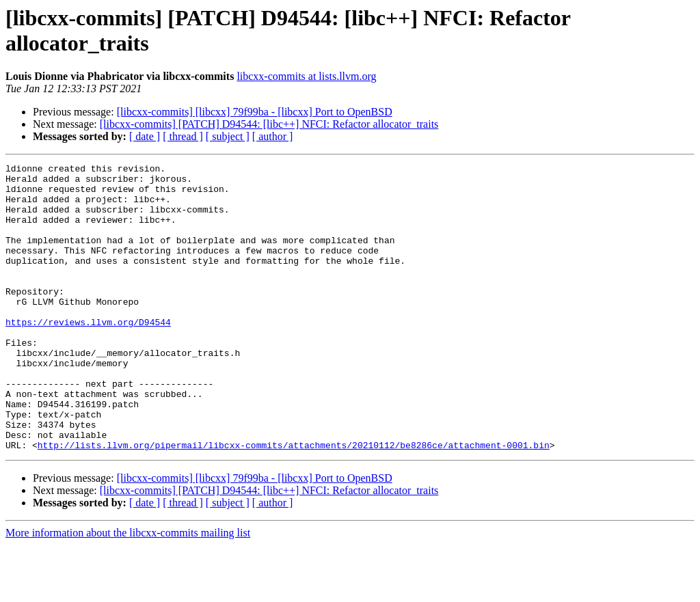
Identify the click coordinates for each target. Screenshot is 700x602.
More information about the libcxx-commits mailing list (128, 590)
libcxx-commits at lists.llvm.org (306, 76)
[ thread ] (183, 136)
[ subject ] (228, 136)
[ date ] (145, 136)
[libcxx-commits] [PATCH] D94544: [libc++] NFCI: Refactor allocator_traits (269, 124)
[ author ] (273, 136)
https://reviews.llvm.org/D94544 (88, 355)
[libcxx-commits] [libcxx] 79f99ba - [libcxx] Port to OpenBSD (255, 112)
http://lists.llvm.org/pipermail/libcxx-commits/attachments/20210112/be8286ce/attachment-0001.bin (294, 502)
